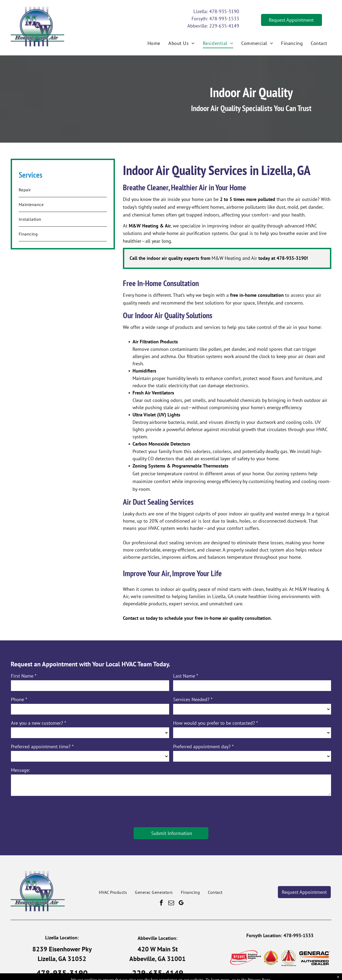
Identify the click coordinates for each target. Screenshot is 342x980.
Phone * (19, 699)
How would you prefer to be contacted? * (215, 723)
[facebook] (161, 904)
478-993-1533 (224, 19)
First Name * (24, 676)
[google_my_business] (181, 904)
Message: (20, 770)
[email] (171, 904)
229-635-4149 (224, 26)
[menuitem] (154, 43)
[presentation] (52, 811)
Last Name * (186, 676)
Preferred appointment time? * (42, 747)
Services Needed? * (193, 699)
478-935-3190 (224, 11)
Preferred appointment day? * (203, 747)
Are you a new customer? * (38, 723)
